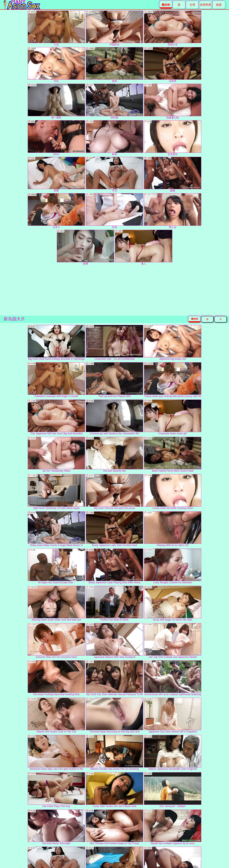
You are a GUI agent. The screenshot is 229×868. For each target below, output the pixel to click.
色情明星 (206, 5)
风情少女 (173, 28)
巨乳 (56, 65)
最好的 (195, 319)
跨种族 (114, 101)
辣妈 (114, 65)
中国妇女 (114, 28)
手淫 (114, 175)
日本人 (56, 211)
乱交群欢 (173, 138)
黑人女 (173, 211)
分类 (192, 5)
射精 (114, 138)
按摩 (86, 247)
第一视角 (56, 101)
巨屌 (114, 211)
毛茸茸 (173, 65)
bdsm (56, 138)
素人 (144, 247)
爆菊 (173, 175)
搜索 (219, 5)
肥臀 (56, 175)
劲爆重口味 (173, 101)
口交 (56, 28)
